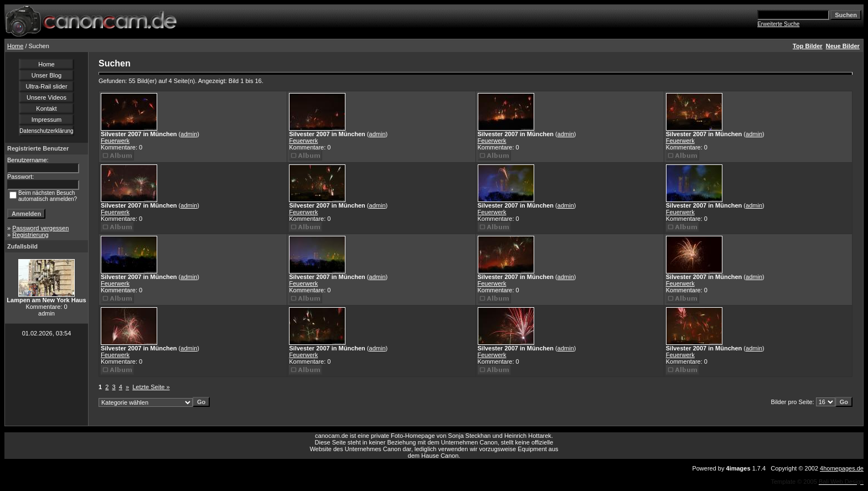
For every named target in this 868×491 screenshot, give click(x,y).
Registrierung (30, 235)
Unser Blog (46, 75)
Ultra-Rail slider (46, 86)
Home (15, 46)
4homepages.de (842, 468)
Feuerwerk (115, 141)
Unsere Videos (46, 97)
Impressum (46, 120)
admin (189, 134)
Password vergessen (40, 228)
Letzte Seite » (151, 387)
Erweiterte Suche (778, 24)
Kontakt (46, 108)
